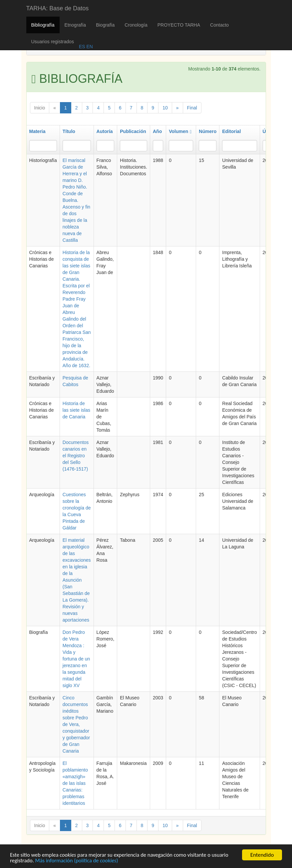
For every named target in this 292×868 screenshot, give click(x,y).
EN (89, 47)
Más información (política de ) (79, 861)
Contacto (219, 25)
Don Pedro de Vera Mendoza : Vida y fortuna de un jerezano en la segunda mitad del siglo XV (76, 659)
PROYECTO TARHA (179, 25)
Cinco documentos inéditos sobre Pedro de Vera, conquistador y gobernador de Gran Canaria (76, 724)
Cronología (136, 25)
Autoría (105, 131)
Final (192, 108)
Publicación (133, 131)
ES (82, 47)
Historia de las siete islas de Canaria (76, 410)
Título (69, 131)
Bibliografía (43, 25)
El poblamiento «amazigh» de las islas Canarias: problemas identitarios (75, 783)
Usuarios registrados (53, 42)
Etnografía (75, 25)
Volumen (180, 131)
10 (165, 108)
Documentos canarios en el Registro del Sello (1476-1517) (76, 456)
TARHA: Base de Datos (58, 8)
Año (157, 131)
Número (208, 131)
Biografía (105, 25)
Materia (37, 131)
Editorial (231, 131)
